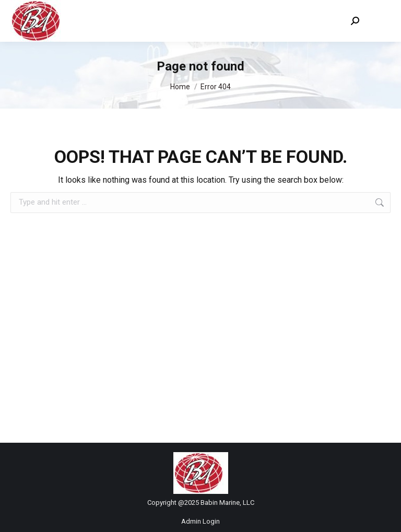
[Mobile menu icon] (380, 21)
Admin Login (200, 521)
